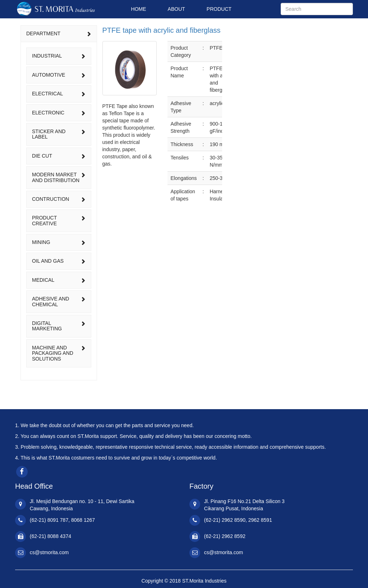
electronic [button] (59, 113)
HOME (139, 9)
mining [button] (59, 242)
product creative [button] (59, 220)
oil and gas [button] (59, 261)
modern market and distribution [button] (59, 177)
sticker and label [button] (59, 134)
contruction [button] (59, 199)
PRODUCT (219, 9)
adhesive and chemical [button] (59, 301)
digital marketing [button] (59, 326)
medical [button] (59, 280)
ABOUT (176, 9)
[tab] (59, 34)
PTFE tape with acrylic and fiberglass (162, 30)
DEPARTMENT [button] (59, 33)
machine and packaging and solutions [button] (59, 353)
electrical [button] (59, 94)
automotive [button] (59, 75)
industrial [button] (59, 56)
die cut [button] (59, 156)
